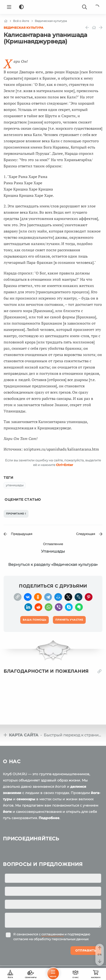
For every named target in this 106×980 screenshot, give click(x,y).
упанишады (15, 485)
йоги (7, 812)
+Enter (65, 465)
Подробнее (49, 818)
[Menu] (9, 7)
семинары (26, 799)
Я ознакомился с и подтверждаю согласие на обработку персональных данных (52, 937)
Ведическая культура (24, 28)
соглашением (53, 934)
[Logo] (53, 7)
